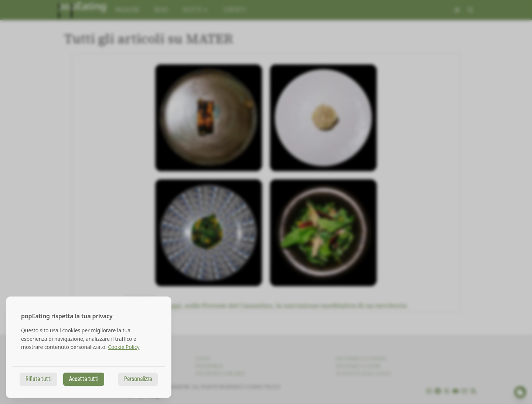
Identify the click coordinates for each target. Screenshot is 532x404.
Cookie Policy (124, 347)
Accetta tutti (84, 379)
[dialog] (89, 347)
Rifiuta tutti (38, 379)
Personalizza (138, 379)
